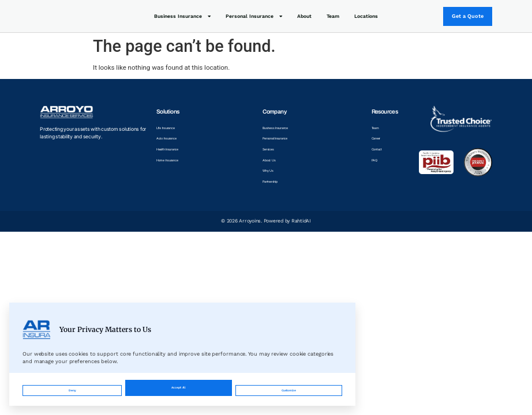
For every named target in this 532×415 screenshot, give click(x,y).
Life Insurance (172, 127)
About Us (270, 163)
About (304, 16)
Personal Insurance (254, 16)
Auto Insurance (173, 139)
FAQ (376, 163)
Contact (380, 151)
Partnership (273, 186)
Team (333, 16)
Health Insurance (175, 151)
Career (379, 139)
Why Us (269, 174)
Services (270, 151)
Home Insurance (175, 163)
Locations (366, 16)
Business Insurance (182, 16)
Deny (70, 385)
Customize (175, 385)
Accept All (288, 385)
